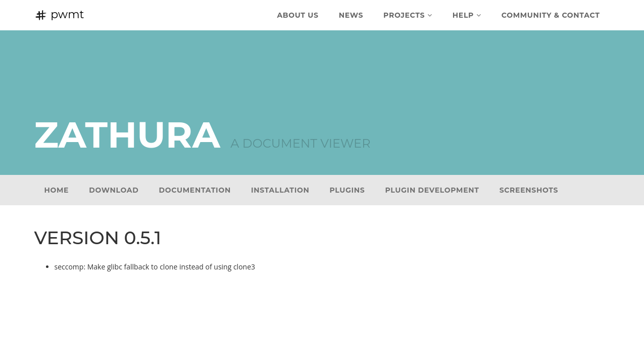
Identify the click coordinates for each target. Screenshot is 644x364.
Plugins (348, 190)
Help (467, 15)
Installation (280, 190)
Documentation (195, 190)
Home (57, 190)
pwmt (59, 14)
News (351, 15)
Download (114, 190)
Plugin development (432, 190)
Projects (408, 15)
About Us (298, 15)
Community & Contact (551, 15)
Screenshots (529, 190)
